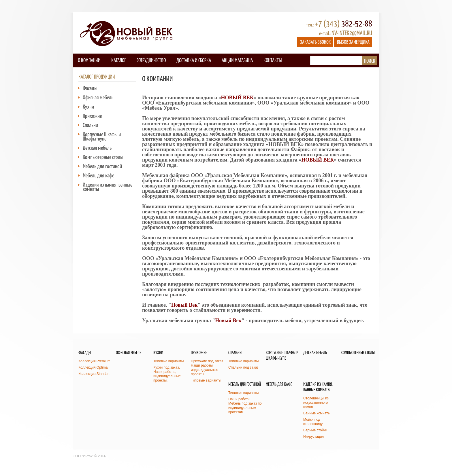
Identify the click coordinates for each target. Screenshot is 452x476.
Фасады (90, 88)
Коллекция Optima (93, 367)
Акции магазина (237, 60)
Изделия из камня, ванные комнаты (108, 187)
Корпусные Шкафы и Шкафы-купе (102, 136)
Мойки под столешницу (313, 422)
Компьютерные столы (103, 157)
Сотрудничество (151, 60)
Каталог (119, 60)
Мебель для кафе (98, 175)
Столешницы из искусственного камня (316, 403)
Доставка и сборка (194, 60)
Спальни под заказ (243, 367)
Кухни (88, 106)
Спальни (90, 125)
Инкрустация (313, 437)
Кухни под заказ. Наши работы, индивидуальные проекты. (167, 374)
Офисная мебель (98, 97)
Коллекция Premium (94, 361)
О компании (89, 60)
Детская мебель (97, 148)
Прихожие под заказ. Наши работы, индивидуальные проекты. (207, 368)
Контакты (273, 60)
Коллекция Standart (94, 374)
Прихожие (92, 116)
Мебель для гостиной (102, 166)
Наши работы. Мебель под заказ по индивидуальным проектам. (245, 406)
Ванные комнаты (317, 413)
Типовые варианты (168, 361)
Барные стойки (315, 430)
